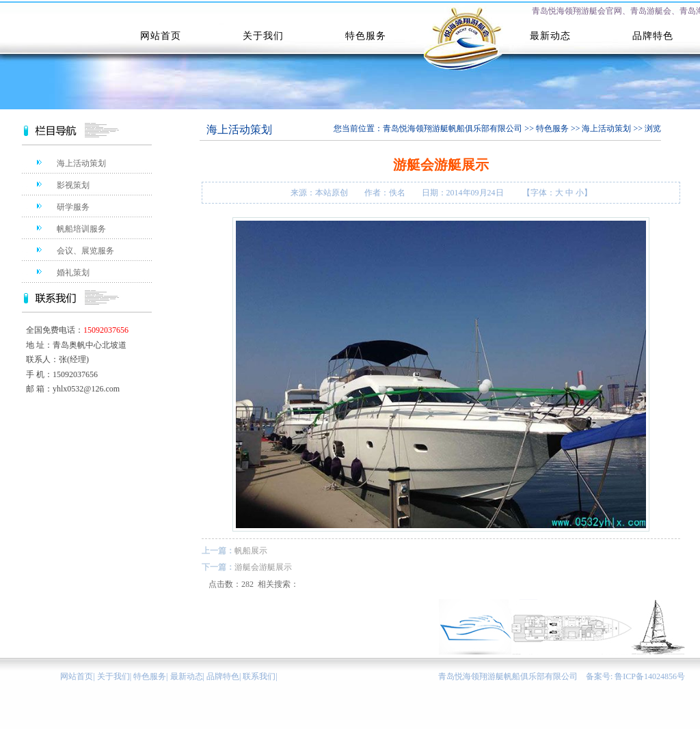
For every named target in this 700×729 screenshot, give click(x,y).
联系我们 (259, 676)
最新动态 (187, 676)
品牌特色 (223, 676)
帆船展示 (251, 551)
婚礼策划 (73, 273)
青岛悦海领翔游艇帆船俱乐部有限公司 (453, 128)
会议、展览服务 (85, 251)
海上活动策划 (81, 163)
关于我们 (113, 676)
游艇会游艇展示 (263, 567)
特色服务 (552, 128)
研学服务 (73, 207)
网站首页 (77, 676)
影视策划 (73, 185)
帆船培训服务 (81, 229)
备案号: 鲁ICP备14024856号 (635, 676)
